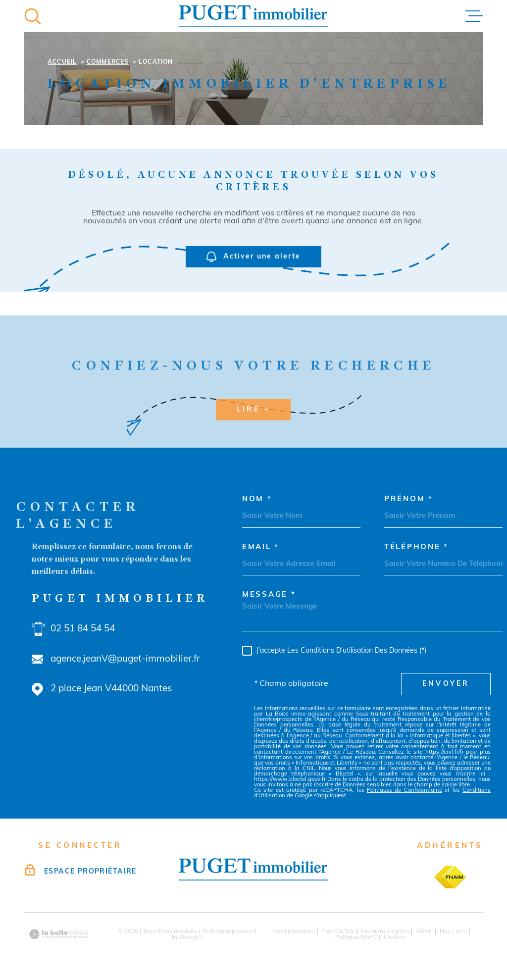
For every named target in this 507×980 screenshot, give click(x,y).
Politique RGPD (356, 937)
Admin (425, 931)
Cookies (395, 937)
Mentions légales (385, 931)
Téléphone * (416, 547)
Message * (269, 595)
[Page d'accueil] (253, 16)
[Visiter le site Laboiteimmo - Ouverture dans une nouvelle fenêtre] (58, 934)
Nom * (257, 499)
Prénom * (409, 499)
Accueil (62, 62)
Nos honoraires (294, 931)
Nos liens (453, 931)
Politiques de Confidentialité (405, 791)
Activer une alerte (253, 257)
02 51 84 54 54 (83, 629)
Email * (261, 547)
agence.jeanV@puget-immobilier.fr (125, 659)
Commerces (108, 62)
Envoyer (446, 684)
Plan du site (338, 931)
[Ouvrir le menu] (474, 16)
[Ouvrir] (33, 16)
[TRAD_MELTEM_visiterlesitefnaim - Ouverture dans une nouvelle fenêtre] (450, 877)
